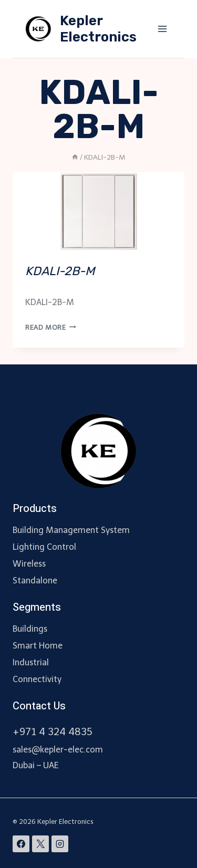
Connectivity (37, 679)
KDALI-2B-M (60, 271)
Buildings (30, 629)
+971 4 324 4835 (53, 732)
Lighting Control (44, 547)
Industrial (31, 662)
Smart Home (38, 646)
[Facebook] (21, 844)
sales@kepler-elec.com (58, 750)
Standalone (35, 581)
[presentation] (98, 212)
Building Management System (71, 530)
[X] (40, 844)
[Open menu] (162, 29)
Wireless (29, 564)
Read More (51, 327)
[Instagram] (60, 844)
